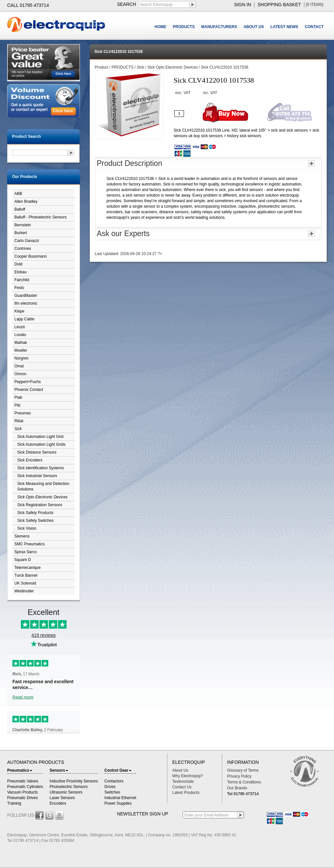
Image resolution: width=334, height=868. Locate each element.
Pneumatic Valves (23, 781)
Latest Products (186, 793)
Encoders (58, 803)
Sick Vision (27, 528)
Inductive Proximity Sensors (74, 781)
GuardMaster (26, 296)
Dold (18, 264)
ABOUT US (254, 27)
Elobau (20, 272)
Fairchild (22, 280)
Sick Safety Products (35, 513)
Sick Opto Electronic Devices (42, 497)
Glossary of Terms (243, 770)
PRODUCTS (184, 27)
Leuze (20, 327)
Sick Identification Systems (41, 468)
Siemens (22, 536)
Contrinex (23, 249)
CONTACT (314, 27)
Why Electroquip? (188, 776)
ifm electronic (26, 303)
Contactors (114, 781)
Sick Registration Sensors (40, 505)
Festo (19, 288)
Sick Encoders (30, 460)
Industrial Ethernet (120, 798)
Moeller (21, 350)
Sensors (59, 770)
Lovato (20, 335)
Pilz (17, 405)
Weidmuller (24, 591)
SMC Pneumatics (30, 544)
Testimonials (183, 781)
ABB (18, 194)
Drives (110, 787)
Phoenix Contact (29, 390)
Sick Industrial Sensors (37, 476)
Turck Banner (26, 575)
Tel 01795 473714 (243, 794)
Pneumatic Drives (23, 798)
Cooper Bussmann (30, 256)
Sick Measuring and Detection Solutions (43, 486)
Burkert (21, 233)
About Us (180, 770)
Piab (18, 397)
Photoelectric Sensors (69, 787)
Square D (23, 560)
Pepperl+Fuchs (28, 382)
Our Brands (237, 788)
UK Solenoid (25, 583)
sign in (243, 5)
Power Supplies (118, 803)
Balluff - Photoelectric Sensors (41, 217)
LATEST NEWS (284, 27)
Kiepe (19, 311)
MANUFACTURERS (219, 27)
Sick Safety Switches (35, 521)
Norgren (21, 358)
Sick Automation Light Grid (40, 437)
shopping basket (279, 5)
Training (14, 803)
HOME (160, 27)
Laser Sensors (62, 798)
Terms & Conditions (244, 782)
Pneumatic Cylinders (25, 787)
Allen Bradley (26, 201)
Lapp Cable (24, 319)
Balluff (20, 209)
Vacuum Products (23, 792)
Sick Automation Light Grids (41, 444)
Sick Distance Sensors (37, 452)
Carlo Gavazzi (27, 241)
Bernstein (23, 225)
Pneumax (23, 413)
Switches (112, 792)
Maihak (21, 343)
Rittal (19, 421)
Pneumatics (20, 770)
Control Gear (118, 770)
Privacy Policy (239, 776)
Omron (20, 374)
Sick (18, 429)
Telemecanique (28, 568)
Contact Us (182, 787)
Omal (19, 366)
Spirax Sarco (26, 552)
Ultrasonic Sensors (66, 792)
